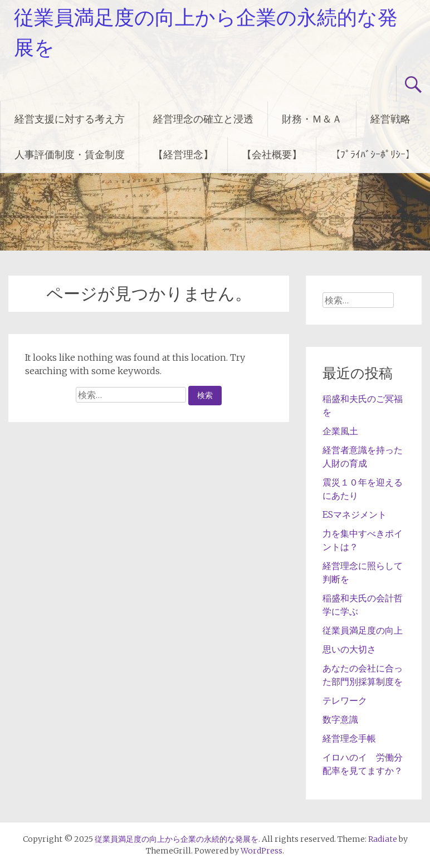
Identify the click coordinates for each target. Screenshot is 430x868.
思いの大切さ (349, 649)
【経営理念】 (183, 155)
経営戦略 (390, 119)
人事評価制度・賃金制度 (70, 155)
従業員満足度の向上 (363, 630)
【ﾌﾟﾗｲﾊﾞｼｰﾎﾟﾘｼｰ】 (373, 155)
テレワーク (345, 700)
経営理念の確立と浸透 (203, 119)
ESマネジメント (355, 514)
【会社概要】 (272, 155)
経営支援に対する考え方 (70, 119)
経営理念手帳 (349, 738)
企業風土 (340, 431)
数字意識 (340, 719)
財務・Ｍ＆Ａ (312, 119)
